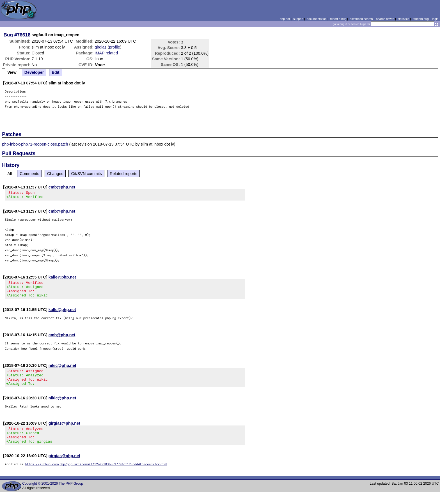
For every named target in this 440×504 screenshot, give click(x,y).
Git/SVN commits (86, 174)
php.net (285, 19)
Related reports (123, 174)
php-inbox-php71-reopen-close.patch (35, 144)
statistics (403, 19)
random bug (421, 19)
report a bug (338, 19)
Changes (55, 174)
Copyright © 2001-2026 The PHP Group (53, 495)
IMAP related (106, 53)
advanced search (361, 19)
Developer (34, 72)
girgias (100, 47)
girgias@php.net (64, 432)
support (298, 19)
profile (115, 47)
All (10, 174)
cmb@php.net (62, 187)
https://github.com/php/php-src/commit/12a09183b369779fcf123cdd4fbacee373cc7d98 (96, 476)
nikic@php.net (62, 370)
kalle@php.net (62, 279)
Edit (55, 72)
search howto (385, 19)
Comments (29, 174)
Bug (8, 35)
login (435, 19)
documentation (317, 19)
